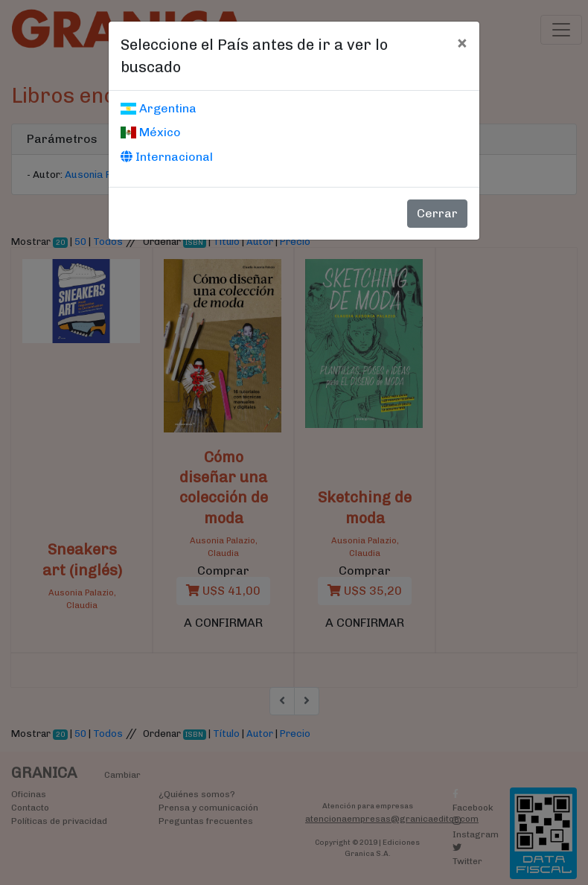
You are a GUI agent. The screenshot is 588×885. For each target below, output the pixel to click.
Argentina (159, 108)
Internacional (167, 157)
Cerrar (437, 213)
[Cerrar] (462, 42)
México (151, 132)
